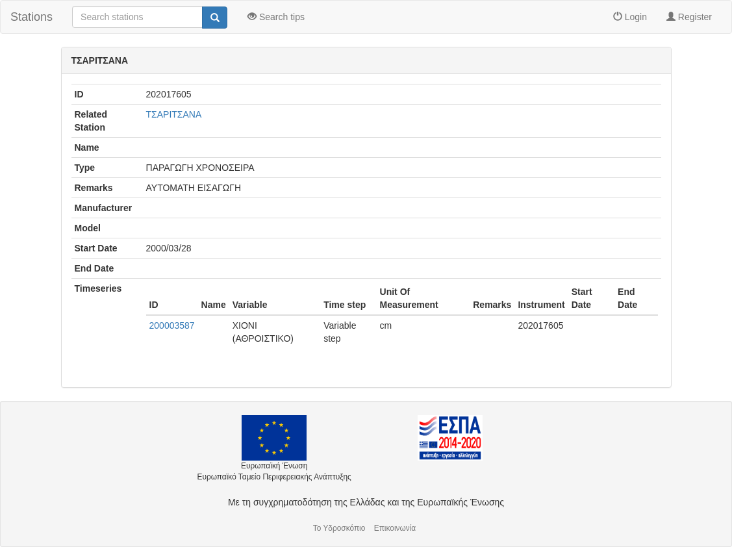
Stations (32, 17)
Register (689, 17)
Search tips (276, 17)
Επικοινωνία (395, 528)
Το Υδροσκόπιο (339, 528)
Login (630, 17)
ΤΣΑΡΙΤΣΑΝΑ (174, 114)
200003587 (172, 325)
